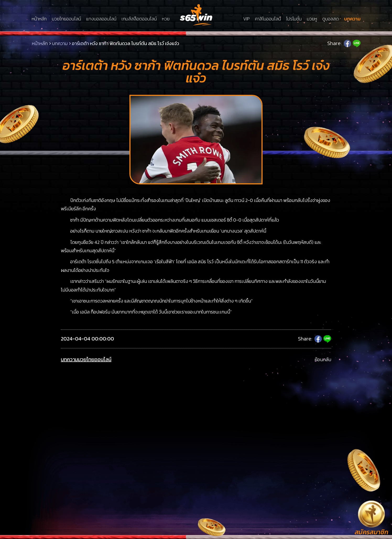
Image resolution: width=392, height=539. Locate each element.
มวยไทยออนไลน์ (66, 19)
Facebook (347, 43)
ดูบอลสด (331, 19)
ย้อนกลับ (323, 359)
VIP (246, 19)
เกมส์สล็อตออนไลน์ (139, 19)
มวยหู (312, 19)
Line (357, 43)
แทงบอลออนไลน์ (101, 19)
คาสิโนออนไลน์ (268, 19)
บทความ (352, 19)
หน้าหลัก (39, 19)
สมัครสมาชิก (371, 532)
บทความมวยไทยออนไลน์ (86, 359)
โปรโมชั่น (294, 19)
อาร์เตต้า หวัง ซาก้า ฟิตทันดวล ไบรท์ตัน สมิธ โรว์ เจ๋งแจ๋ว (126, 43)
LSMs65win (196, 15)
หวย (166, 19)
